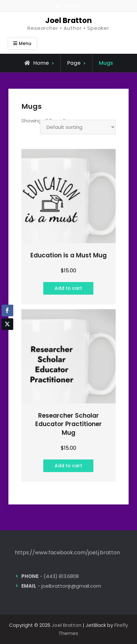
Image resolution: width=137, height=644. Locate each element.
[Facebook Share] (7, 311)
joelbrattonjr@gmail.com (71, 586)
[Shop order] (78, 127)
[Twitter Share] (7, 324)
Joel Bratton (68, 20)
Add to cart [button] (68, 288)
